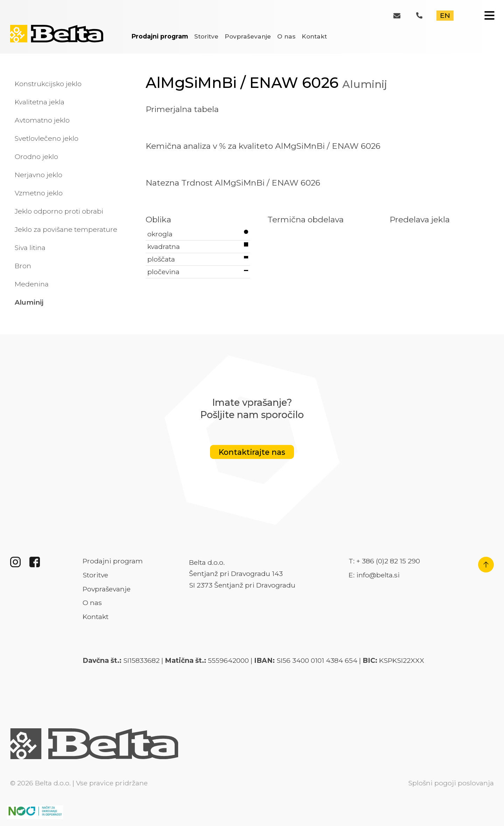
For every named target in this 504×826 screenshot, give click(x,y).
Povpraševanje (248, 36)
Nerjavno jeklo (38, 175)
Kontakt (314, 36)
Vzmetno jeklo (39, 193)
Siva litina (30, 248)
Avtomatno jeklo (42, 120)
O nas (286, 36)
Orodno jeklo (36, 157)
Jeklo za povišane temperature (66, 229)
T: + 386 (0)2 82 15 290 (384, 561)
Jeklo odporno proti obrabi (59, 211)
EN (445, 15)
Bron (23, 266)
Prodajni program (160, 36)
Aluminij (29, 302)
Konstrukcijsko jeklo (48, 84)
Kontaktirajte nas (252, 452)
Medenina (32, 284)
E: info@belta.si (374, 575)
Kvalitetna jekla (40, 102)
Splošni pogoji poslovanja (451, 783)
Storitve (206, 36)
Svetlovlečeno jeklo (47, 138)
